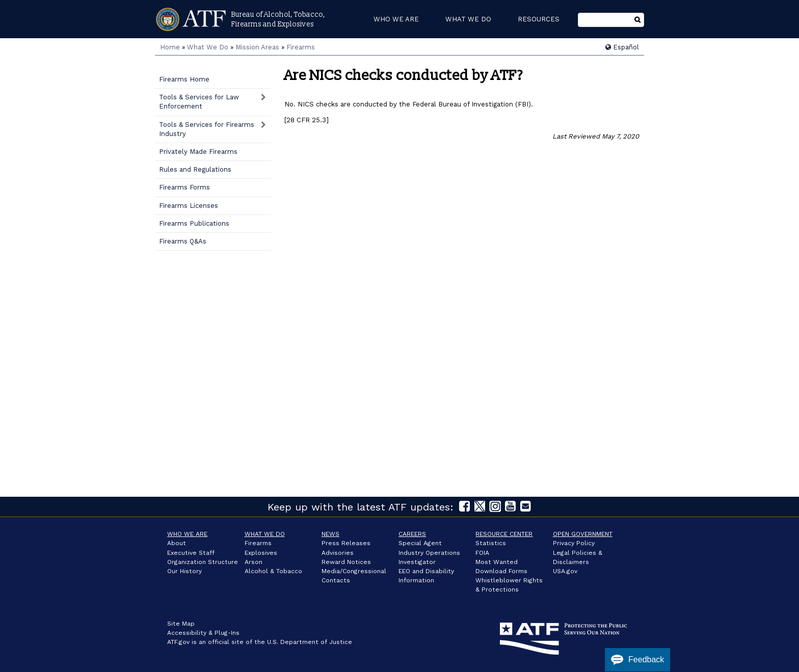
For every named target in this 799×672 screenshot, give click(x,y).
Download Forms (501, 571)
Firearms (301, 47)
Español (622, 47)
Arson (254, 562)
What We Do (208, 47)
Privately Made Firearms (198, 152)
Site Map (181, 624)
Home (170, 47)
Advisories (338, 553)
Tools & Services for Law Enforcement (199, 102)
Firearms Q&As (183, 241)
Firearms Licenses (189, 206)
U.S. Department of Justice (310, 642)
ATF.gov (178, 642)
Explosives (261, 553)
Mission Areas (257, 47)
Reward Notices (346, 562)
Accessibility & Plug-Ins (203, 633)
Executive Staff (191, 553)
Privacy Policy (574, 543)
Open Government (583, 534)
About (177, 543)
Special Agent (420, 543)
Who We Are (187, 534)
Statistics (491, 543)
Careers (412, 534)
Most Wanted (497, 562)
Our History (184, 571)
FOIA (482, 553)
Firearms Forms (184, 187)
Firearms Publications (194, 223)
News (330, 534)
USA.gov (565, 571)
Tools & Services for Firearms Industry (207, 129)
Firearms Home (184, 79)
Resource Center (504, 534)
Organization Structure (203, 562)
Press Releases (346, 543)
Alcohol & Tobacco (273, 571)
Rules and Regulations (195, 169)
